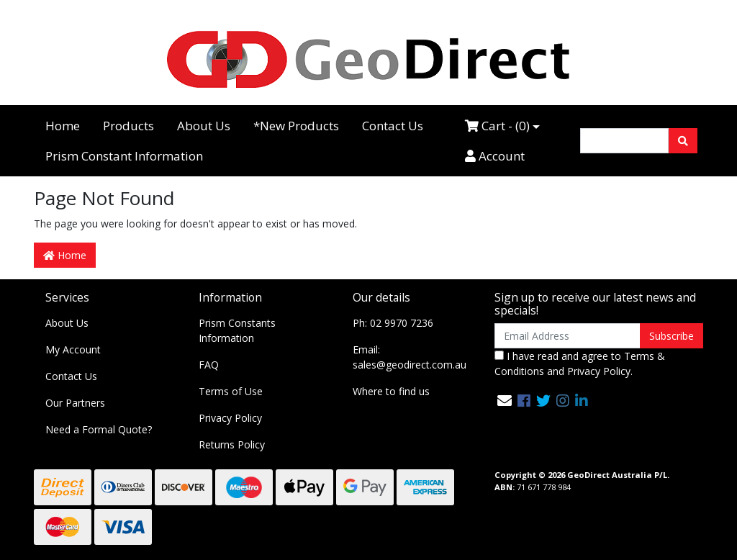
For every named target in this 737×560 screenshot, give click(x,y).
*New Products (296, 126)
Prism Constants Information (237, 330)
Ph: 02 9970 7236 (393, 323)
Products (128, 126)
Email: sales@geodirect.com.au (410, 357)
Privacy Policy (230, 418)
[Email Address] (568, 336)
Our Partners (75, 403)
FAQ (209, 365)
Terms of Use (231, 391)
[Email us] (505, 401)
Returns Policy (232, 444)
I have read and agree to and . (580, 363)
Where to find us (391, 391)
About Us (204, 126)
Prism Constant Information (124, 156)
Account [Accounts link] (495, 156)
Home (63, 126)
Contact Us (393, 126)
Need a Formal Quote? (99, 429)
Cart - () (497, 126)
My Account (73, 349)
